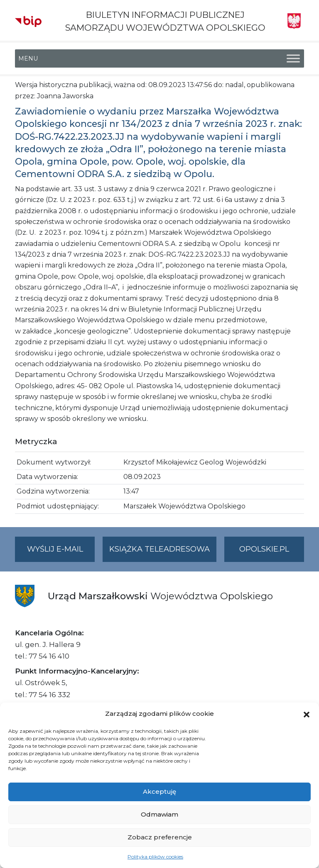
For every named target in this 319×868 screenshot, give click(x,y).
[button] (307, 714)
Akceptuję (159, 791)
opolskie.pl (264, 549)
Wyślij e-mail (61, 553)
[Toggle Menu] (293, 59)
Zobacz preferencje (160, 837)
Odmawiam (159, 814)
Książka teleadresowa (159, 549)
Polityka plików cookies (155, 857)
